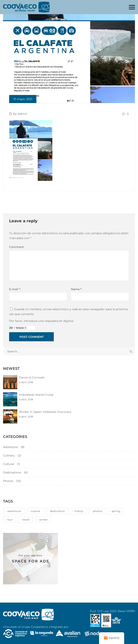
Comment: (17, 247)
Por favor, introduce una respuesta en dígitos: (42, 321)
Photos (8, 481)
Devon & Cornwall (32, 377)
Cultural (9, 464)
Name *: (77, 289)
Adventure (10, 447)
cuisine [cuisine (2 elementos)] (35, 511)
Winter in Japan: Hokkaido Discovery (45, 412)
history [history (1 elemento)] (79, 511)
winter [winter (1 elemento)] (43, 520)
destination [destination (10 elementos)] (57, 511)
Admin (22, 114)
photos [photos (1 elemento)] (98, 511)
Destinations (12, 472)
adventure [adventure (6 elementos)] (14, 511)
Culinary (9, 455)
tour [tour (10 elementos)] (10, 520)
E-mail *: (15, 289)
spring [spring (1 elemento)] (116, 511)
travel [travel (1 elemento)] (26, 520)
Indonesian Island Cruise (36, 395)
